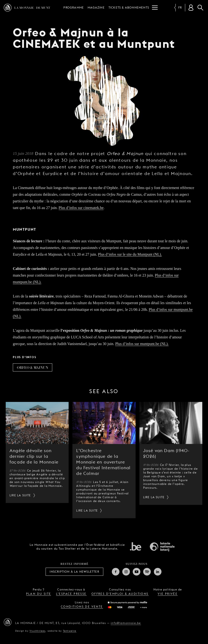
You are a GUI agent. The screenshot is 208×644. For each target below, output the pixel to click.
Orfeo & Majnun (33, 367)
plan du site (39, 594)
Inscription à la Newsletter (74, 572)
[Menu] (155, 8)
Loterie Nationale (162, 547)
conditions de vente (82, 607)
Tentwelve (70, 631)
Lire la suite (20, 495)
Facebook (116, 572)
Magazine (96, 7)
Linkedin (158, 572)
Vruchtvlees (37, 631)
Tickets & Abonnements (129, 7)
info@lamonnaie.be (126, 623)
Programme (74, 7)
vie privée (168, 594)
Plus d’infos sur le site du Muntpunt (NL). (130, 254)
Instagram (126, 572)
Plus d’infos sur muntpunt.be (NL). (142, 344)
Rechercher (200, 8)
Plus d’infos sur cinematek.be (81, 208)
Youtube (137, 572)
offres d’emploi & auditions (120, 594)
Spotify (147, 572)
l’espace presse (71, 594)
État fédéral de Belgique (136, 546)
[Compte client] (191, 8)
